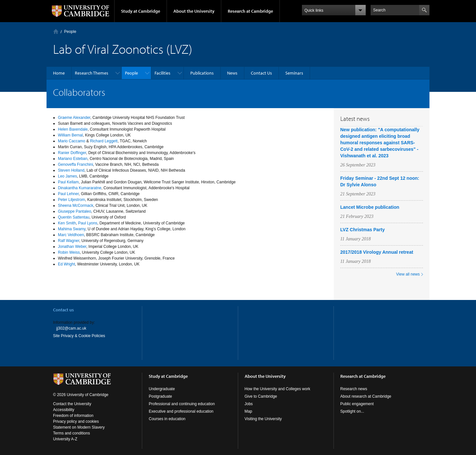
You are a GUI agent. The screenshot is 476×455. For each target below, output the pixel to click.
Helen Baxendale (73, 129)
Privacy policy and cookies (76, 421)
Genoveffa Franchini (75, 164)
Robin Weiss (69, 252)
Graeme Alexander (74, 118)
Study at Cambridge (141, 11)
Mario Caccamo (72, 141)
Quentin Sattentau (74, 217)
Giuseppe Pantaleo (75, 211)
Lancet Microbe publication (370, 207)
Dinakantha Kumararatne (80, 188)
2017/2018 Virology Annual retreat (377, 252)
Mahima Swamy (72, 229)
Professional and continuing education (182, 404)
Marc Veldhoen (71, 235)
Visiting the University (263, 419)
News (232, 73)
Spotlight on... (352, 411)
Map (248, 411)
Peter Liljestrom (71, 200)
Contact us (63, 310)
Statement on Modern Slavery (79, 427)
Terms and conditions (71, 433)
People (70, 32)
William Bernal (70, 135)
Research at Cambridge (250, 11)
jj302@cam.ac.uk (71, 328)
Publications (202, 73)
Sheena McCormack (76, 206)
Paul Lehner (68, 194)
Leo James (68, 176)
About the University (194, 11)
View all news (408, 274)
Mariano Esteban (73, 159)
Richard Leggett (104, 141)
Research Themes (92, 73)
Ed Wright (66, 264)
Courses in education (167, 419)
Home (56, 31)
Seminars (294, 73)
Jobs (249, 404)
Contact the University (72, 404)
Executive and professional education (181, 411)
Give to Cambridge (261, 396)
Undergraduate (162, 389)
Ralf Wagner (69, 241)
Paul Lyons (88, 223)
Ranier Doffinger (72, 153)
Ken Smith (67, 223)
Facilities (163, 73)
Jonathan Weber (72, 247)
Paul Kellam (68, 182)
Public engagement (357, 404)
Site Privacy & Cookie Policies (79, 336)
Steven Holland (71, 170)
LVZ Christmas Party (363, 230)
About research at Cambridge (366, 396)
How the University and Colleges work (278, 389)
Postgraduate (160, 396)
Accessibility (64, 410)
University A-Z (65, 439)
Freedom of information (73, 416)
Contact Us (261, 73)
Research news (354, 389)
